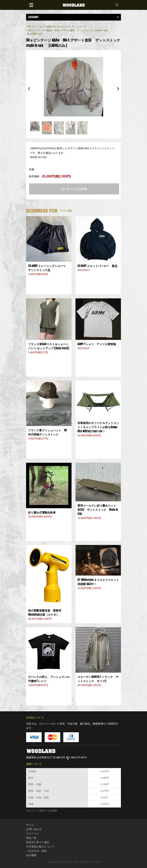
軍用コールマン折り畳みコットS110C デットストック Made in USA (98, 510)
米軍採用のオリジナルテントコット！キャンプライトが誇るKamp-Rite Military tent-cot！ (98, 427)
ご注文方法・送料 (36, 851)
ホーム (30, 825)
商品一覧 (31, 838)
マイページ (33, 834)
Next (118, 89)
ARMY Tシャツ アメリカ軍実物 (97, 344)
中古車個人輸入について (40, 847)
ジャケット (81, 27)
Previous (29, 89)
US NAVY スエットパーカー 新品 (97, 266)
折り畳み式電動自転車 (43, 512)
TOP (28, 27)
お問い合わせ (34, 829)
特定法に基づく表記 (38, 842)
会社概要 (31, 855)
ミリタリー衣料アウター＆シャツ (53, 27)
